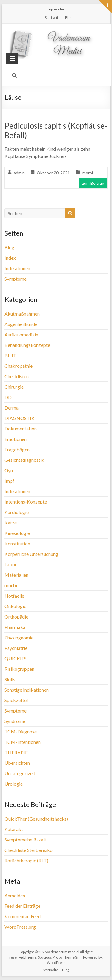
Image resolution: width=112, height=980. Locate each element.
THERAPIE (16, 752)
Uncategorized (20, 773)
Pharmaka (15, 627)
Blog (69, 17)
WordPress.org (20, 927)
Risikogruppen (19, 669)
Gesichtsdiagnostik (24, 460)
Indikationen (17, 268)
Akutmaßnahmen (22, 314)
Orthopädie (16, 617)
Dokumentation (21, 429)
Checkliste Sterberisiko (29, 850)
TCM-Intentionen (23, 742)
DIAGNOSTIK (20, 418)
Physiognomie (19, 637)
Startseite (53, 17)
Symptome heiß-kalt (25, 840)
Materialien (16, 575)
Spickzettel (16, 700)
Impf (9, 481)
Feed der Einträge (22, 906)
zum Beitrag (93, 183)
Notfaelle (14, 596)
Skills (10, 679)
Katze (11, 523)
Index (10, 258)
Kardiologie (17, 512)
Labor (11, 564)
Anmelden (15, 895)
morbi (88, 173)
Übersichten (17, 763)
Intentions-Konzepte (26, 502)
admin (19, 173)
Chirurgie (14, 387)
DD (8, 397)
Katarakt (14, 829)
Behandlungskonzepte (27, 345)
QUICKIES (16, 658)
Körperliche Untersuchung (31, 554)
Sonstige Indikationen (27, 690)
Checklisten (17, 376)
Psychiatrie (16, 648)
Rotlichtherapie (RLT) (26, 860)
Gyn (9, 470)
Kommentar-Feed (23, 916)
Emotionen (16, 439)
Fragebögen (17, 449)
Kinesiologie (17, 533)
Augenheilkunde (21, 324)
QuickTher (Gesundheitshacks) (36, 819)
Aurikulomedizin (21, 334)
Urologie (14, 784)
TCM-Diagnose (21, 731)
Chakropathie (19, 366)
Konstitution (17, 543)
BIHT (10, 355)
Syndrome (15, 721)
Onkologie (15, 606)
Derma (11, 408)
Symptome (16, 279)
